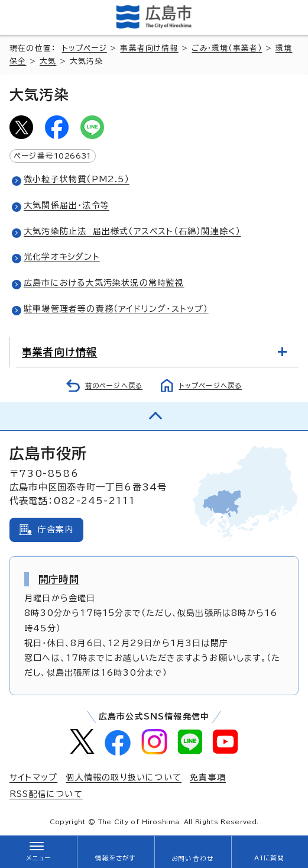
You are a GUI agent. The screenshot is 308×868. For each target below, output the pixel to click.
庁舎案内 (56, 530)
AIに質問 (269, 858)
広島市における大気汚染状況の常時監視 (104, 283)
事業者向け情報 (149, 48)
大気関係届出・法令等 (67, 205)
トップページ (85, 48)
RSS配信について (46, 794)
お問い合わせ (192, 859)
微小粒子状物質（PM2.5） (77, 179)
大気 (48, 61)
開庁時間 (59, 579)
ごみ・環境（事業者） (227, 48)
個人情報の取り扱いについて (124, 777)
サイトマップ (33, 777)
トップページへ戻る (211, 385)
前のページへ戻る (114, 385)
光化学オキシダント (62, 257)
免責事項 (208, 777)
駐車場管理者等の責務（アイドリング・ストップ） (116, 309)
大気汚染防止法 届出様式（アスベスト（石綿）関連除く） (132, 231)
